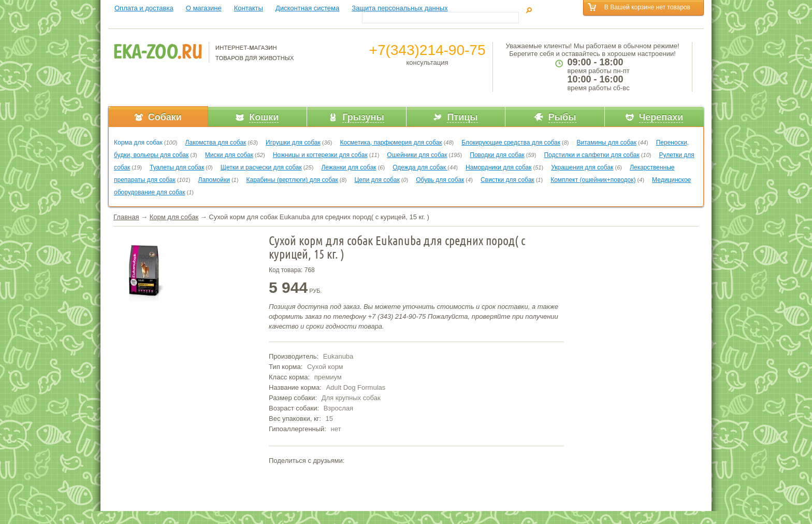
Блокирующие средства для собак (511, 143)
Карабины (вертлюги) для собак (292, 180)
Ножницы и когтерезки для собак (320, 155)
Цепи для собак (377, 180)
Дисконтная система (307, 8)
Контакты (249, 8)
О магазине (204, 8)
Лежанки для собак (349, 167)
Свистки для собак (508, 180)
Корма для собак (138, 143)
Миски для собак (229, 155)
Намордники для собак (498, 167)
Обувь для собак (440, 180)
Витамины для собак (607, 143)
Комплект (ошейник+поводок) (593, 180)
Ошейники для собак (417, 155)
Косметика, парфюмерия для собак (391, 143)
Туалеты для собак (177, 167)
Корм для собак (174, 217)
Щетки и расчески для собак (261, 167)
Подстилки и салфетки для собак (591, 155)
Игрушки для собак (293, 143)
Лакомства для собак (216, 143)
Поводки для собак (497, 155)
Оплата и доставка (144, 8)
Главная (126, 217)
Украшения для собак (582, 167)
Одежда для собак (420, 167)
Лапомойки (214, 180)
